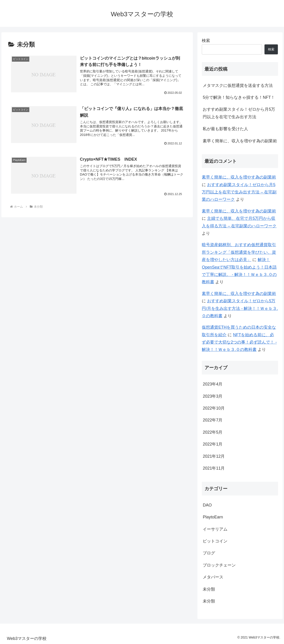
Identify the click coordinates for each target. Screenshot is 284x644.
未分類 (209, 589)
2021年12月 (214, 456)
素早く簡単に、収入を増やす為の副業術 (240, 141)
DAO (207, 505)
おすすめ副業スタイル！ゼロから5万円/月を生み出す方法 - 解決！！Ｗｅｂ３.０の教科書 (240, 308)
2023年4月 (213, 384)
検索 (206, 41)
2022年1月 (213, 444)
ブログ (209, 553)
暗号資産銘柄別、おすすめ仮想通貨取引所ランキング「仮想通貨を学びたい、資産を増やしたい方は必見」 (239, 252)
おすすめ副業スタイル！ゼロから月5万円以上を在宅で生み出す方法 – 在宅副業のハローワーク (239, 192)
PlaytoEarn (213, 517)
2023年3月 (213, 396)
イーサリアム (215, 529)
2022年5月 (213, 432)
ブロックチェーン (219, 565)
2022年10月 (214, 408)
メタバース (213, 577)
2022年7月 (213, 420)
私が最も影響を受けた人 (225, 129)
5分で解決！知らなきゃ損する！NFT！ (239, 97)
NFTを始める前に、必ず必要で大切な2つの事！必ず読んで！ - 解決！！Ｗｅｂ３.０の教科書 (239, 342)
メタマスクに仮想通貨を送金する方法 (238, 85)
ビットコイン (215, 541)
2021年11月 (214, 468)
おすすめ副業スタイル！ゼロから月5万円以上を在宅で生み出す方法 (239, 113)
